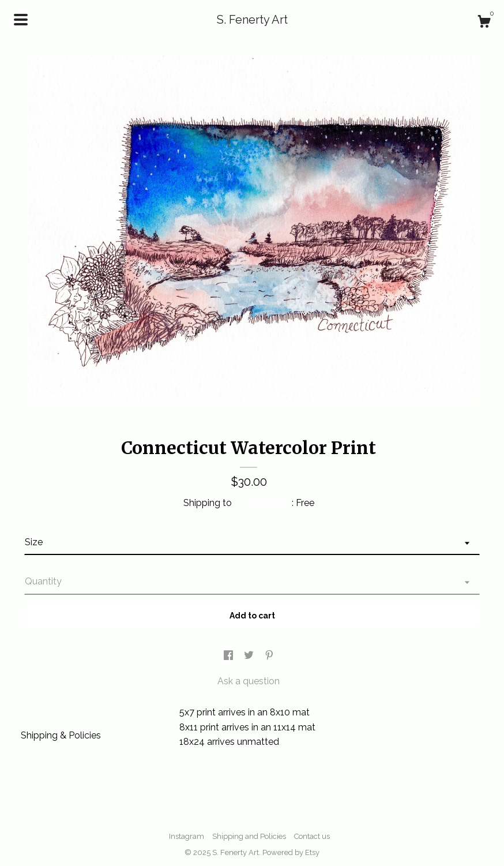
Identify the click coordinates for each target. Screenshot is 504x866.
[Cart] (484, 23)
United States (263, 503)
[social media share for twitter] (250, 656)
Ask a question (249, 681)
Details (40, 711)
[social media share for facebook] (230, 656)
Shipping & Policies (61, 735)
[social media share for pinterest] (269, 656)
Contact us (312, 836)
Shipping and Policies (249, 836)
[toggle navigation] (21, 20)
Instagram (187, 836)
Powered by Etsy (291, 852)
